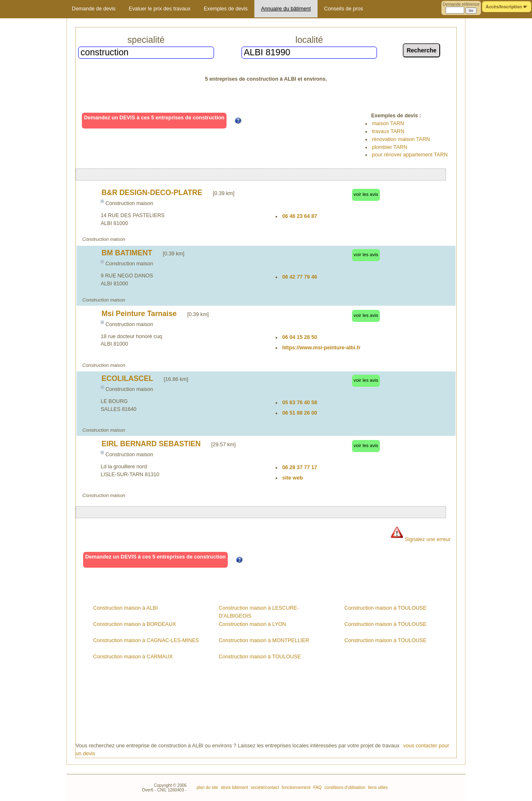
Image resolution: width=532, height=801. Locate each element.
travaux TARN (388, 131)
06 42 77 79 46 (300, 277)
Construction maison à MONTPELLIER (264, 640)
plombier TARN (390, 147)
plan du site (207, 787)
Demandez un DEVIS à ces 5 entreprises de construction (154, 118)
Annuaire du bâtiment (286, 9)
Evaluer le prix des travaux (160, 9)
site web (293, 478)
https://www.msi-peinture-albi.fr (321, 348)
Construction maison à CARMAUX (133, 657)
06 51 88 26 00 (300, 413)
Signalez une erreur (420, 539)
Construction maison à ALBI (125, 608)
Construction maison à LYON (252, 624)
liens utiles (377, 787)
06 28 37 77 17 (300, 467)
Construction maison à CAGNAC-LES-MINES (146, 640)
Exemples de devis (226, 9)
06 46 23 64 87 (300, 216)
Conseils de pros (344, 9)
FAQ (317, 787)
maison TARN (388, 124)
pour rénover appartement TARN (410, 155)
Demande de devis (94, 9)
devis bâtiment (234, 787)
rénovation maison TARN (401, 139)
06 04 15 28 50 (300, 337)
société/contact (264, 787)
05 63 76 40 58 (300, 403)
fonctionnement (296, 787)
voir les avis (366, 194)
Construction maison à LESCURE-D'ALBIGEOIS (259, 612)
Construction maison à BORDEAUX (134, 624)
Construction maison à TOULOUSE (260, 657)
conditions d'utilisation (344, 787)
